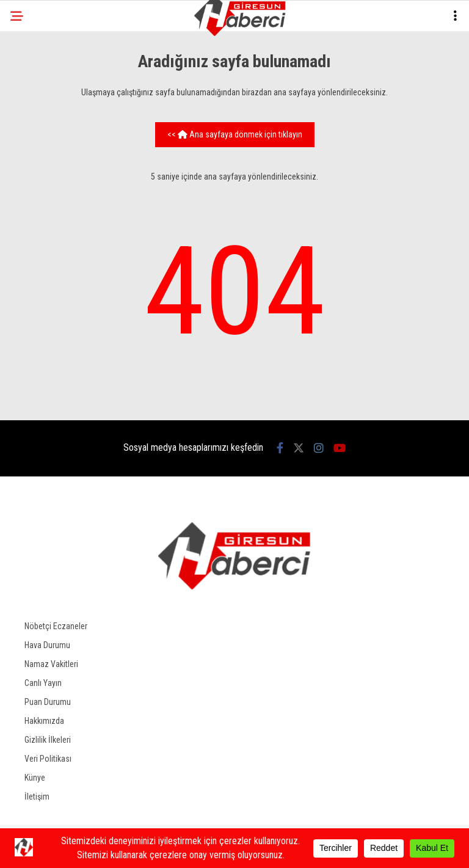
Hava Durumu (47, 645)
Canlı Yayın (43, 683)
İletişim (37, 797)
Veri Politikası (48, 759)
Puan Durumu (48, 702)
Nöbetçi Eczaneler (56, 626)
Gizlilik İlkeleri (48, 740)
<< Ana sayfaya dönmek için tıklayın (235, 134)
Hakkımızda (44, 721)
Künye (35, 778)
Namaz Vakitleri (51, 664)
